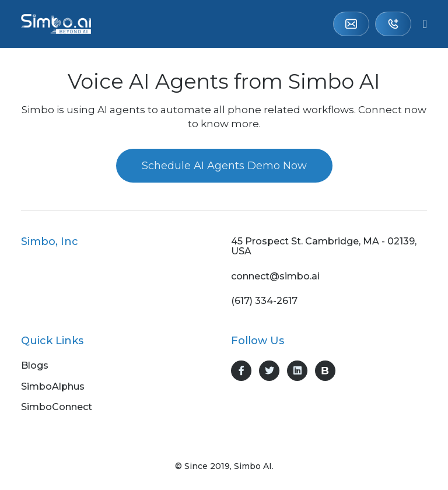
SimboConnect (57, 407)
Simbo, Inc (50, 242)
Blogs (35, 366)
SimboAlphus (53, 387)
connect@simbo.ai (351, 24)
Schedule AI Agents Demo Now (224, 166)
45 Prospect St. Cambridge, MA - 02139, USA (324, 246)
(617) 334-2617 (393, 24)
